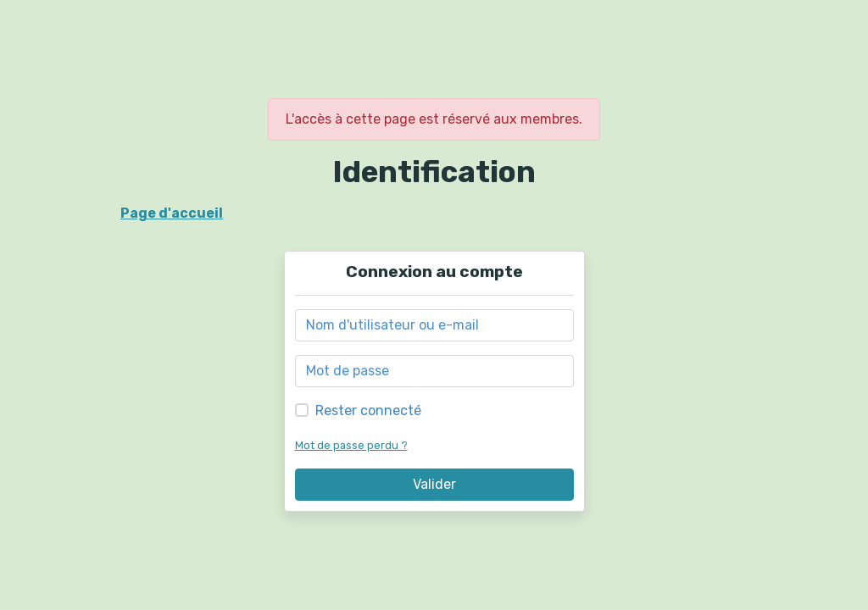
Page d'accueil (172, 213)
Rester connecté (368, 410)
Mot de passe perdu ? (351, 445)
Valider (434, 484)
